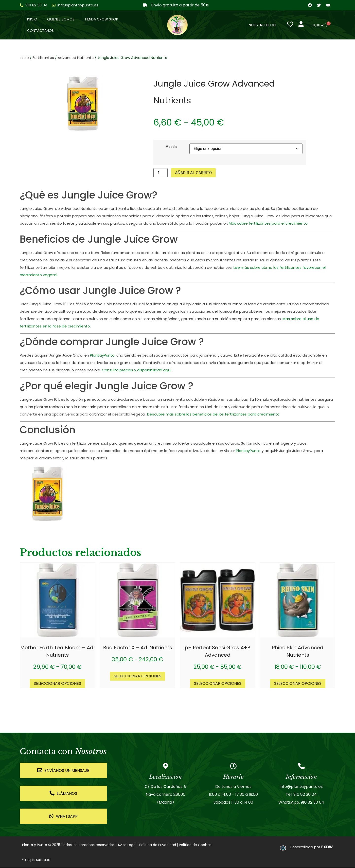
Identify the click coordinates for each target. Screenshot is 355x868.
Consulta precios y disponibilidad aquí (137, 371)
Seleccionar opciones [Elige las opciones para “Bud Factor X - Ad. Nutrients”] (138, 677)
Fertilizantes (43, 58)
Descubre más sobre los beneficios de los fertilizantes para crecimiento (213, 414)
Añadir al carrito (193, 173)
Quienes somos (61, 19)
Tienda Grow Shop (101, 19)
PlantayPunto (102, 356)
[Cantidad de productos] (160, 173)
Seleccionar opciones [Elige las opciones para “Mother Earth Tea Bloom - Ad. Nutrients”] (57, 684)
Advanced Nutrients (76, 58)
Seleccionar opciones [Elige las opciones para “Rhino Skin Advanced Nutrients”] (298, 684)
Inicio (32, 19)
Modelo (171, 147)
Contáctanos (40, 31)
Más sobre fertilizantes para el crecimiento (268, 224)
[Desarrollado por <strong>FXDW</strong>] (283, 848)
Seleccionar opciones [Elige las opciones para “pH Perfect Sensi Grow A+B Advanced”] (218, 684)
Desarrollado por (311, 847)
